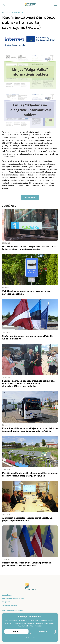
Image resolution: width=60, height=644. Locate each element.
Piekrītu (16, 631)
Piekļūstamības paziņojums (13, 598)
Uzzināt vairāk (30, 198)
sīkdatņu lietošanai (34, 626)
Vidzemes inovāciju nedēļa (13, 611)
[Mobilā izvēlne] (55, 5)
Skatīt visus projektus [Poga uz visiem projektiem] (13, 12)
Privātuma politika (9, 605)
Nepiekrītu (43, 631)
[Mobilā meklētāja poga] (4, 5)
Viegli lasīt (6, 602)
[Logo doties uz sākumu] (30, 588)
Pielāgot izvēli (30, 637)
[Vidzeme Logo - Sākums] (30, 5)
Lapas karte (7, 595)
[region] (30, 627)
